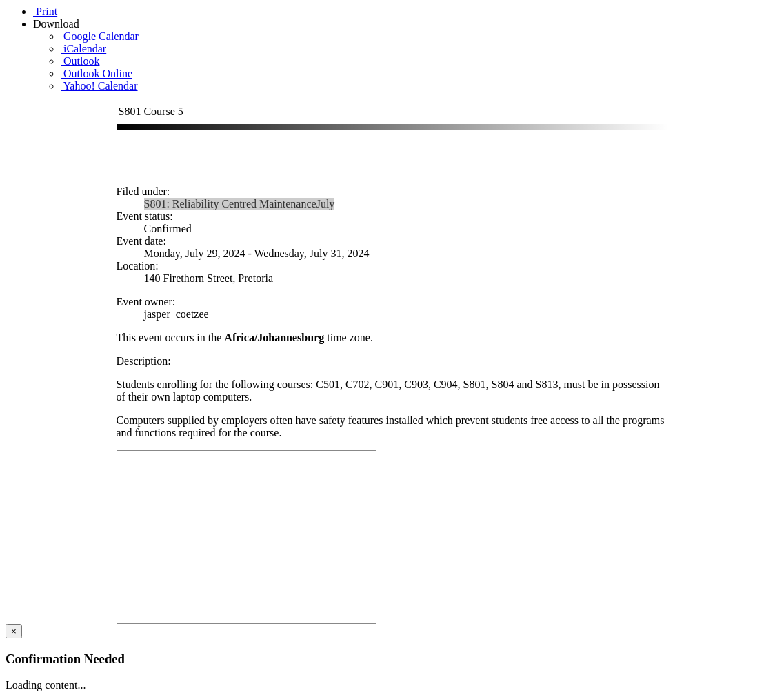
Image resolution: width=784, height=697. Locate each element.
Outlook (80, 61)
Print (45, 11)
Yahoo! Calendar (99, 86)
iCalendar (83, 49)
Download (58, 24)
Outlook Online (97, 73)
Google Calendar (100, 36)
